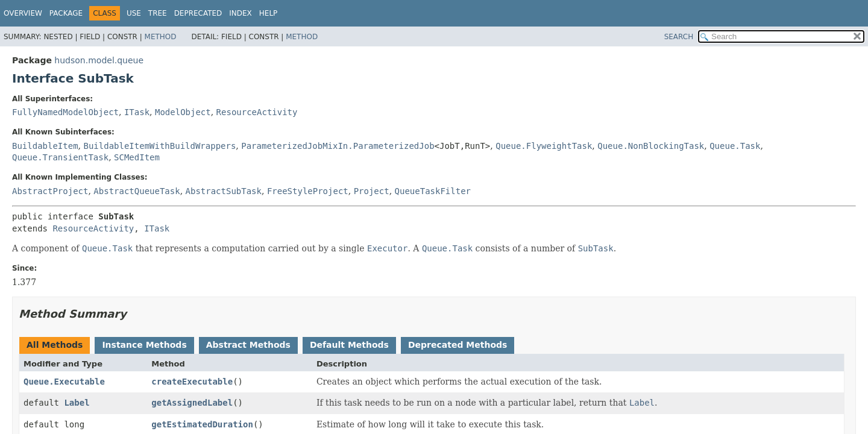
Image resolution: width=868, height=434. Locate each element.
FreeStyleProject (308, 191)
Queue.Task (735, 146)
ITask (137, 112)
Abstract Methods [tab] (248, 345)
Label (77, 403)
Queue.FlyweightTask (544, 146)
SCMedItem (137, 157)
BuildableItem (45, 146)
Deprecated (198, 13)
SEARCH (679, 37)
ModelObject (183, 112)
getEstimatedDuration (202, 424)
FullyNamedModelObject (65, 112)
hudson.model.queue (99, 60)
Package (66, 13)
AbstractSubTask (224, 191)
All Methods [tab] (55, 345)
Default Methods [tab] (349, 345)
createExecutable (192, 382)
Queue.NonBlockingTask (651, 146)
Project (372, 191)
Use (134, 13)
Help (269, 13)
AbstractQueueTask (137, 191)
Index (241, 13)
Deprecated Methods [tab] (458, 345)
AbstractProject (50, 191)
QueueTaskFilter (433, 191)
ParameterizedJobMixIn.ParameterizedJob (338, 146)
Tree (158, 13)
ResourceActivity (257, 112)
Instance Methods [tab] (144, 345)
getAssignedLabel (192, 403)
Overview (23, 13)
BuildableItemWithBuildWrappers (159, 146)
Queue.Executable (64, 382)
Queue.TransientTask (60, 157)
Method (161, 37)
